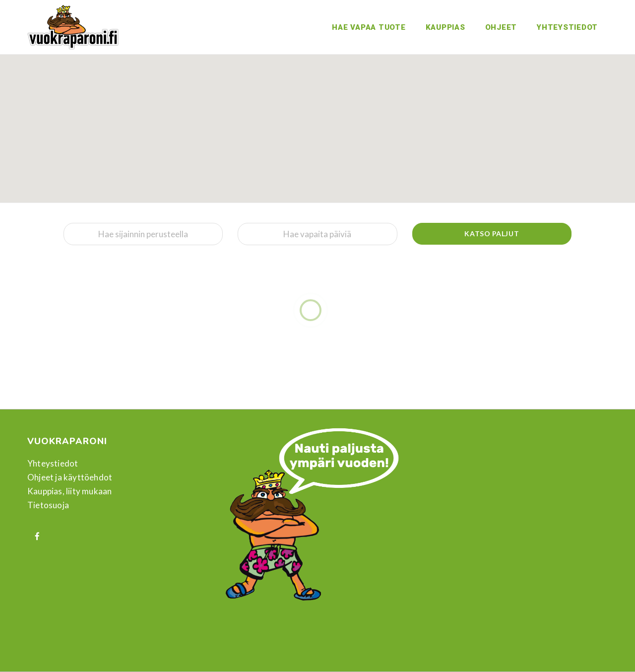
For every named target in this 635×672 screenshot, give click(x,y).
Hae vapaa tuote (369, 27)
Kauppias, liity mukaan (69, 491)
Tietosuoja (48, 505)
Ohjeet (501, 27)
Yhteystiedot (567, 27)
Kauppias (445, 27)
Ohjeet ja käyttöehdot (70, 477)
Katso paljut (492, 234)
